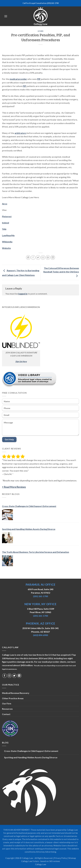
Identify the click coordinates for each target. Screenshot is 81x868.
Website (6, 248)
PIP (39, 79)
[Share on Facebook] (33, 257)
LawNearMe (8, 235)
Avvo (5, 204)
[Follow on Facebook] (5, 676)
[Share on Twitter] (38, 257)
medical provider (18, 79)
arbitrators (20, 133)
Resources (7, 709)
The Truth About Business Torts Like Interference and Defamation (36, 552)
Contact (6, 714)
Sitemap (72, 858)
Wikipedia (7, 242)
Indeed (6, 223)
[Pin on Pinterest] (48, 257)
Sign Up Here (21, 361)
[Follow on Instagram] (9, 676)
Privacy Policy (61, 858)
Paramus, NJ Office (40, 585)
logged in (23, 294)
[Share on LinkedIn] (53, 257)
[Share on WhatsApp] (28, 257)
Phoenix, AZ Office (40, 623)
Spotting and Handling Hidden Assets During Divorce (29, 529)
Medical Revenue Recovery (16, 693)
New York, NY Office (40, 604)
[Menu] (6, 16)
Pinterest (7, 216)
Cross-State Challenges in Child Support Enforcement (29, 506)
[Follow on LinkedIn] (19, 676)
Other (41, 31)
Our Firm (7, 703)
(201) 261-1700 (40, 596)
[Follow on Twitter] (14, 676)
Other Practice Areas (13, 698)
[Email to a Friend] (43, 257)
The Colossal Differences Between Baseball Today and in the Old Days (61, 272)
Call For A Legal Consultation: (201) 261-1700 (41, 3)
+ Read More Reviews (14, 487)
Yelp (4, 229)
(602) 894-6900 (40, 635)
